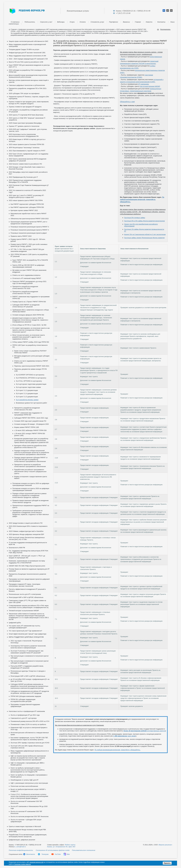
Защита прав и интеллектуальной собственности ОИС (29, 41)
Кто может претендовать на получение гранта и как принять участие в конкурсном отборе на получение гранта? (31, 330)
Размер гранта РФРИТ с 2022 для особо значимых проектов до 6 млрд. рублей (29, 245)
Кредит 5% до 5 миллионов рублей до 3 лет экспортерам (145, 234)
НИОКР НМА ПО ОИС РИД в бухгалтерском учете (27, 566)
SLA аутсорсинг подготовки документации (31, 384)
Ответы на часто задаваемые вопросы (26, 275)
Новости (149, 22)
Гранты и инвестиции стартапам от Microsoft (25, 826)
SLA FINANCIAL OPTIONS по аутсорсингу (31, 378)
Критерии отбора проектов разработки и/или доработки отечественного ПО (30, 447)
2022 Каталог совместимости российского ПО (25, 164)
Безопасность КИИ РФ (17, 548)
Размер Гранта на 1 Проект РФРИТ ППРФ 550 (29, 302)
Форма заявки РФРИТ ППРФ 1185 (27, 427)
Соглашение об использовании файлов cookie (53, 850)
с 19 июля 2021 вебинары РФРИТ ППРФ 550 (30, 430)
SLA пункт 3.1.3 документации (27, 390)
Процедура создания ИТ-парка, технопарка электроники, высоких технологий (24, 585)
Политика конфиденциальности (21, 850)
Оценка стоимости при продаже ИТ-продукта (25, 107)
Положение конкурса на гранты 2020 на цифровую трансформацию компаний (31, 484)
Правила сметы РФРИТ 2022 (21, 236)
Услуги (72, 22)
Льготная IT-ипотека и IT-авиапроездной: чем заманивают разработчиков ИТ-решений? (27, 652)
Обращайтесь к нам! (127, 102)
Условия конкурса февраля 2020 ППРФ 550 (28, 315)
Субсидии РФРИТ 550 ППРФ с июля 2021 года (31, 418)
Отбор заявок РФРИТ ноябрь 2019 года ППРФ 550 (31, 342)
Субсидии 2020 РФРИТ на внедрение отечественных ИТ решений (26, 306)
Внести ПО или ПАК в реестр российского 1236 (26, 62)
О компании (15, 22)
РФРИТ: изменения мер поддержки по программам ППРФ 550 (28, 414)
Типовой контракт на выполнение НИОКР (24, 611)
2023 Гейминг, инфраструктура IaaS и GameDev (26, 531)
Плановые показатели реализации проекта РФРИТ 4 (30, 230)
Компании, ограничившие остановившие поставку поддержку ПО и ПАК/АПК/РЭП (27, 562)
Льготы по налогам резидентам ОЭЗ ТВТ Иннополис (30, 816)
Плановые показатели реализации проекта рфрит (29, 233)
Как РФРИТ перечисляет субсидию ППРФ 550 (27, 204)
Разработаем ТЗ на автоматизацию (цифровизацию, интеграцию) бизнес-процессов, (28, 836)
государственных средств (144, 731)
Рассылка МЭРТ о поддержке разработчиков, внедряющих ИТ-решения (27, 667)
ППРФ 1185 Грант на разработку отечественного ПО (87, 31)
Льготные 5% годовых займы (135, 218)
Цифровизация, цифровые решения (22, 840)
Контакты (161, 22)
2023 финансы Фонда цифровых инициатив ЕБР (26, 534)
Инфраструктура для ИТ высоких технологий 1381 (27, 53)
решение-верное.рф (36, 862)
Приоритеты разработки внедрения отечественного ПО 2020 (25, 287)
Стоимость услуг (97, 22)
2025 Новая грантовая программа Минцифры (25, 123)
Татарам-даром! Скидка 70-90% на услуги (24, 49)
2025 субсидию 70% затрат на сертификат (24, 93)
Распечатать (165, 29)
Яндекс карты (70, 845)
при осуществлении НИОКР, (150, 86)
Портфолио (113, 22)
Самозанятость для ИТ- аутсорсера (24, 718)
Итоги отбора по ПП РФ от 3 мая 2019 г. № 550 (29, 325)
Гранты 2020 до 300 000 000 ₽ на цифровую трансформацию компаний (28, 266)
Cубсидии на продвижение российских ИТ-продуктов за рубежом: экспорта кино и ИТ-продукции (30, 692)
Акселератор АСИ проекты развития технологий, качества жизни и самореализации (28, 647)
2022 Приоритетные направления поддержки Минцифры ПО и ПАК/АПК (25, 181)
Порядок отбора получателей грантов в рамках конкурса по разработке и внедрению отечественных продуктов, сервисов (29, 495)
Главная (138, 22)
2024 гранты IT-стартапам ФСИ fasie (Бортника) (26, 115)
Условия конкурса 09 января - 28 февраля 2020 (31, 424)
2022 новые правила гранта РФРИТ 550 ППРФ (26, 200)
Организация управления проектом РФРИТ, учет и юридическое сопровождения (29, 223)
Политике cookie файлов (22, 864)
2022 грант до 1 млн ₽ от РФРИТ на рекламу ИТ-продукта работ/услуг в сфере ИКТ (27, 196)
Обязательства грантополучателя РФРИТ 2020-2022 (30, 219)
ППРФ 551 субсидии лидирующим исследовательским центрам (23, 700)
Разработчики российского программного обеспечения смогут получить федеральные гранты (30, 472)
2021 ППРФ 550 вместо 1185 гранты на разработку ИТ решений (41, 31)
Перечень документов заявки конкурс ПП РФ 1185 (128, 31)
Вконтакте (29, 854)
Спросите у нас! (46, 22)
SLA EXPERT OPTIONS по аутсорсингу (30, 375)
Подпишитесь (30, 22)
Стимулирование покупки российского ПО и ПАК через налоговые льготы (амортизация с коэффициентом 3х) (29, 606)
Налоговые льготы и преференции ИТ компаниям (27, 711)
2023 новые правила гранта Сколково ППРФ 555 (26, 144)
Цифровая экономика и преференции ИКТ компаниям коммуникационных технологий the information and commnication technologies (66, 29)
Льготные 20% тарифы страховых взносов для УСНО (30, 743)
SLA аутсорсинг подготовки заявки (28, 387)
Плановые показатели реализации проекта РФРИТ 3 (30, 227)
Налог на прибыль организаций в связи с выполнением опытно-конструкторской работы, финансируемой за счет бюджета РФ (28, 770)
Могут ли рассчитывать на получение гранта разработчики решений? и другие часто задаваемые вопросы (29, 337)
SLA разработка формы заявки (27, 400)
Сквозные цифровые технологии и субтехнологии (27, 85)
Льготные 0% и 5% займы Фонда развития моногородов (144, 221)
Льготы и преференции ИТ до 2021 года (25, 715)
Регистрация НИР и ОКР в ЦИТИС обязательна (26, 597)
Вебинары (61, 22)
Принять (167, 863)
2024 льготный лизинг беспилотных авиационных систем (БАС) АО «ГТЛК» (27, 538)
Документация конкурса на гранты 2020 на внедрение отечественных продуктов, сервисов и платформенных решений (30, 320)
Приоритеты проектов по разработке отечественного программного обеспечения (30, 465)
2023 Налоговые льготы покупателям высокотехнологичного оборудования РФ (24, 135)
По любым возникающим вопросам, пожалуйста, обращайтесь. (142, 199)
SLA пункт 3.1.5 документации (27, 397)
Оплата (83, 22)
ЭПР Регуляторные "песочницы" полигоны (24, 148)
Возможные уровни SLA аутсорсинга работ (32, 403)
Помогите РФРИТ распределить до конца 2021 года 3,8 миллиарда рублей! (29, 282)
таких (125, 736)
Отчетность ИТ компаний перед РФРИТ (27, 278)
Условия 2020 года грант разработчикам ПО (30, 421)
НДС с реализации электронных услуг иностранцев (29, 783)
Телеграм (43, 854)
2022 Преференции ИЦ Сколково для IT (23, 177)
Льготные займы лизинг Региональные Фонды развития (144, 238)
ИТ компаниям (143, 84)
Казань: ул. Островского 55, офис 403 (61, 847)
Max (67, 854)
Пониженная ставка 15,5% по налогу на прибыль (28, 724)
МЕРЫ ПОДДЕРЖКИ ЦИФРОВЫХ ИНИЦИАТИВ (26, 637)
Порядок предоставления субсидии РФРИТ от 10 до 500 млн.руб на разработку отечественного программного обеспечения (31, 459)
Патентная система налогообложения (24, 786)
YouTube (56, 854)
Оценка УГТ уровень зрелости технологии (24, 126)
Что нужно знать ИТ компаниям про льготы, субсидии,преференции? (25, 627)
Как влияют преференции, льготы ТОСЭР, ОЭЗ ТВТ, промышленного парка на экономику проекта (29, 739)
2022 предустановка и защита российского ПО (26, 523)
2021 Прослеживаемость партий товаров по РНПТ (27, 151)
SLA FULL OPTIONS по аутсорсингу (29, 381)
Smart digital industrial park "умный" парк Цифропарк (28, 634)
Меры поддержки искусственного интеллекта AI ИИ (27, 56)
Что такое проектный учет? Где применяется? (25, 631)
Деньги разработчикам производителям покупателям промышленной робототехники (28, 76)
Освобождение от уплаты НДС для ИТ (25, 780)
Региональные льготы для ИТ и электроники (25, 594)
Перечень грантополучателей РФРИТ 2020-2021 (32, 366)
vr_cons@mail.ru (20, 847)
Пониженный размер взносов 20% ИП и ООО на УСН (30, 721)
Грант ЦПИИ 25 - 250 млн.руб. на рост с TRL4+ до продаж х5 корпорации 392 (27, 557)
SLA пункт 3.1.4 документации (27, 393)
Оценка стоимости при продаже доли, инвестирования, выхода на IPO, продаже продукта (29, 103)
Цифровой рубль (15, 623)
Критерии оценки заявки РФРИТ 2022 (24, 210)
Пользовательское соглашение (84, 850)
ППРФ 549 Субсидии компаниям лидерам (26, 696)
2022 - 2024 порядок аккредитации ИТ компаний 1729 (28, 59)
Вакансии (126, 22)
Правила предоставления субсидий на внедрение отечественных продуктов (30, 501)
